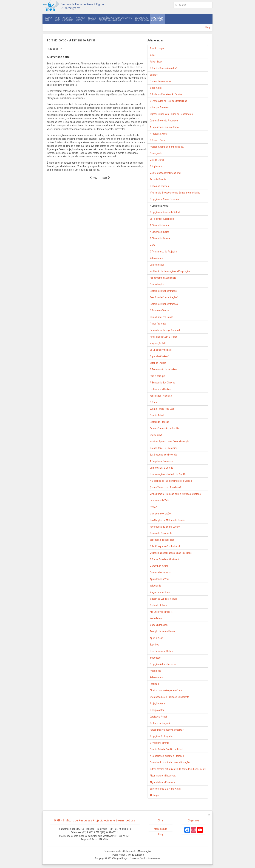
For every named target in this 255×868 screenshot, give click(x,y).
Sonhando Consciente (161, 533)
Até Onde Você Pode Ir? (161, 612)
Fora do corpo (157, 49)
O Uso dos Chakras (159, 186)
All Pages (154, 795)
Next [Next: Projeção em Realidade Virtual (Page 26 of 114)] (106, 178)
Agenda (68, 19)
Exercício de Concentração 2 (164, 297)
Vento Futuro (156, 618)
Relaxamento (156, 258)
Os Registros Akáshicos (162, 219)
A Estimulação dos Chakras (164, 369)
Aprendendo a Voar (159, 579)
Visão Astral (156, 88)
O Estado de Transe (159, 311)
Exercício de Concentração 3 (164, 304)
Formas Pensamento (160, 81)
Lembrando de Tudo (160, 500)
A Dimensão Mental (159, 225)
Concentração (157, 284)
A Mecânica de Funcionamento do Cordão (171, 481)
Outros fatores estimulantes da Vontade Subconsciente (178, 769)
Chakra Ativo (156, 435)
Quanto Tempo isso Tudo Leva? (165, 487)
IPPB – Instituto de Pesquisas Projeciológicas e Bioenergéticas (95, 820)
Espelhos (154, 645)
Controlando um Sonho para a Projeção (170, 762)
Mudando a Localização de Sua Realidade (171, 553)
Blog (208, 27)
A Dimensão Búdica (159, 232)
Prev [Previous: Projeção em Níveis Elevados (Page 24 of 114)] (93, 178)
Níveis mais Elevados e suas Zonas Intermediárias (175, 193)
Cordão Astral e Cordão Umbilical (166, 749)
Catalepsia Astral (158, 717)
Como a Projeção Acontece (164, 121)
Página (48, 19)
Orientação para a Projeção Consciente (169, 697)
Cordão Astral (157, 415)
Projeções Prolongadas (162, 736)
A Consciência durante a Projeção (167, 756)
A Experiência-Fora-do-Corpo (164, 127)
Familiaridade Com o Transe (164, 337)
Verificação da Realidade (162, 540)
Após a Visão (156, 638)
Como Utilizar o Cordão (161, 468)
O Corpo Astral (157, 710)
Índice (153, 55)
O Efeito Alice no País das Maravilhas (168, 101)
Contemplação (157, 265)
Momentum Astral (159, 566)
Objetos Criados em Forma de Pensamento (171, 114)
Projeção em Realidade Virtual (165, 212)
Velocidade (155, 586)
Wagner (80, 19)
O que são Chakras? (160, 356)
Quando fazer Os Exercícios (164, 448)
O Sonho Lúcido (158, 140)
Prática (153, 402)
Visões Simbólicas (159, 625)
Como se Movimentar (160, 573)
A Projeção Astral (159, 134)
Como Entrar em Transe (161, 317)
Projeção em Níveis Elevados (164, 199)
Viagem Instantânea (160, 592)
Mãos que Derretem (159, 107)
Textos (92, 19)
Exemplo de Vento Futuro (162, 631)
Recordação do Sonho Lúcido (165, 527)
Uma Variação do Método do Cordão (168, 474)
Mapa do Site (161, 829)
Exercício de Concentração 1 (164, 291)
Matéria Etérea (157, 160)
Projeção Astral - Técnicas (163, 664)
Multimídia (157, 19)
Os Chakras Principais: (161, 350)
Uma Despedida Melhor (161, 651)
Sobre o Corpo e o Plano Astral (165, 789)
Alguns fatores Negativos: (163, 776)
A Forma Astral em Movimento (165, 559)
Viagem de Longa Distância (163, 599)
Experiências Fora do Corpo (115, 19)
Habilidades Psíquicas (161, 396)
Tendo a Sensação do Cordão (165, 428)
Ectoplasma (156, 166)
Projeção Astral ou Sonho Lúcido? (167, 147)
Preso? (153, 507)
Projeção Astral (158, 704)
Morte (153, 245)
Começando (156, 153)
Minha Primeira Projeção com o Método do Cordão (175, 494)
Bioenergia (142, 19)
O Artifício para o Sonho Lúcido (165, 546)
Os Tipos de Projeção (160, 723)
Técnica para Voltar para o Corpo (166, 690)
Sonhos (154, 75)
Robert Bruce (156, 62)
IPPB (57, 19)
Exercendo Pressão (159, 422)
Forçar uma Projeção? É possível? (167, 730)
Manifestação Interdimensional (165, 173)
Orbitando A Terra (158, 605)
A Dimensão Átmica (160, 238)
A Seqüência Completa (161, 461)
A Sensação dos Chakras (162, 383)
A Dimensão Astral (159, 206)
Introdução (155, 658)
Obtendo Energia (158, 363)
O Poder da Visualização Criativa (166, 94)
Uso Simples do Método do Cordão (167, 520)
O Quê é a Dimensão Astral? (164, 68)
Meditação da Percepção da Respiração (170, 271)
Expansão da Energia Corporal (165, 330)
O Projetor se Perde (159, 743)
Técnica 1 (154, 684)
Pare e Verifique (157, 376)
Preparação (155, 671)
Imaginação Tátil (158, 343)
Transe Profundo (158, 324)
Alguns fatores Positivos (162, 782)
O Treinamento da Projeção (163, 252)
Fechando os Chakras (161, 389)
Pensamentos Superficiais (163, 278)
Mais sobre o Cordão (160, 514)
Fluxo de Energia (158, 180)
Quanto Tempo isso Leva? (163, 409)
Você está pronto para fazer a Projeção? (170, 442)
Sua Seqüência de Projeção (164, 455)
